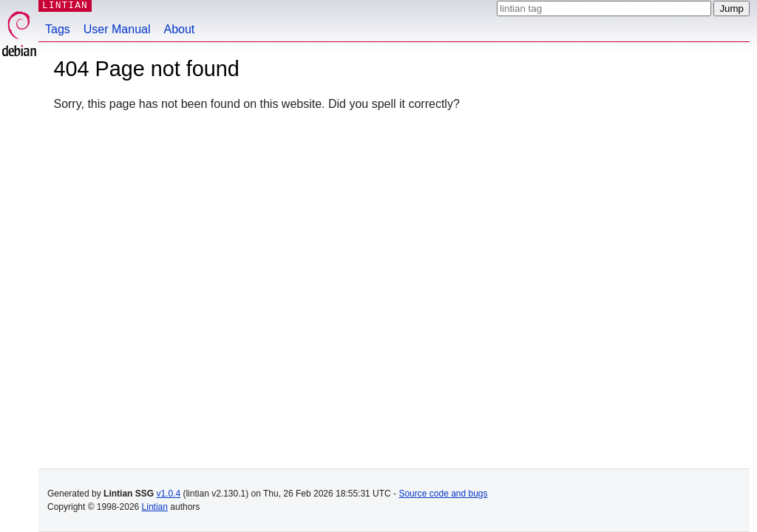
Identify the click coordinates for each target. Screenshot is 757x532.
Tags (58, 29)
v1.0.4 (168, 494)
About (180, 29)
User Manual (117, 29)
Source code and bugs (443, 494)
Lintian (155, 507)
